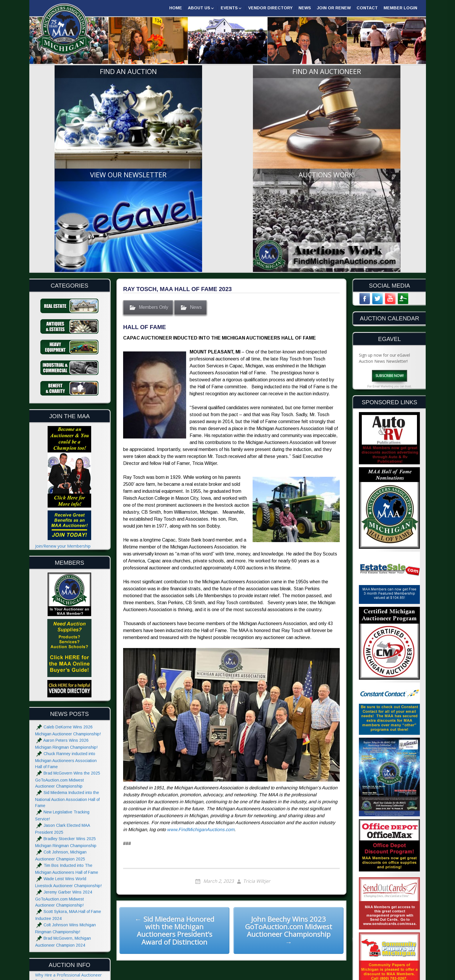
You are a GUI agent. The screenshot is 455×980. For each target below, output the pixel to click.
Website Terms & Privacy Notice (66, 954)
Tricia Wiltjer (257, 744)
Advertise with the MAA (57, 942)
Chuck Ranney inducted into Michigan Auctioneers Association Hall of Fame (66, 623)
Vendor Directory (270, 8)
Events (229, 8)
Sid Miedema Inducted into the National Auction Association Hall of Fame (67, 662)
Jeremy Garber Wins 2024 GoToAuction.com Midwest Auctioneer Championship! (64, 761)
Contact (367, 8)
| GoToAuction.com (399, 975)
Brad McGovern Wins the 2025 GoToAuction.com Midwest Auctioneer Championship (68, 642)
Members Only (153, 170)
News (305, 8)
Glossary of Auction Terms (60, 915)
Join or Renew (334, 8)
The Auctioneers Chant (57, 879)
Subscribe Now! (390, 238)
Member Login (400, 8)
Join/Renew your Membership (63, 409)
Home (176, 8)
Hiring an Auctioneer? (55, 868)
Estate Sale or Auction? (57, 856)
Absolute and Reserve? (56, 903)
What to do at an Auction (59, 891)
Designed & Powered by (352, 975)
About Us (199, 8)
